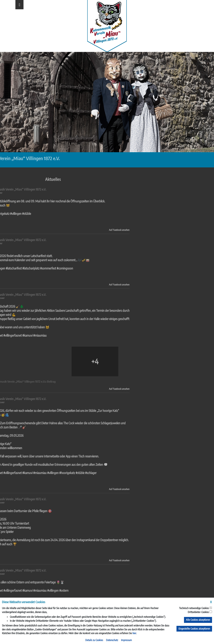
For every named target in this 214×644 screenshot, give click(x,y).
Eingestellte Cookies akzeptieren (194, 629)
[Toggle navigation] (19, 5)
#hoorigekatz (9, 473)
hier (134, 633)
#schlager (33, 473)
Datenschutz (112, 640)
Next (207, 102)
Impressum (126, 640)
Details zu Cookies (94, 640)
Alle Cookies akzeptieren (198, 620)
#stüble (22, 473)
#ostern (6, 590)
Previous (7, 102)
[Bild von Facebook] (37, 361)
